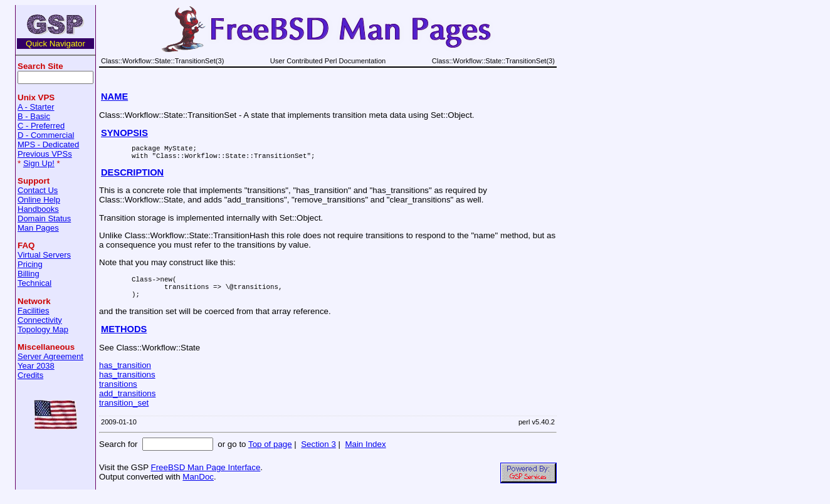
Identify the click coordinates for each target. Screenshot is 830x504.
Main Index (365, 454)
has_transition (125, 375)
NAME (114, 97)
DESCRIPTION (132, 176)
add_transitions (127, 403)
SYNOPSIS (124, 133)
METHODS (124, 339)
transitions (118, 393)
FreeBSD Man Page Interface (205, 477)
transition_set (124, 412)
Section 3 (318, 454)
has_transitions (127, 384)
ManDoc (198, 486)
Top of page (270, 454)
